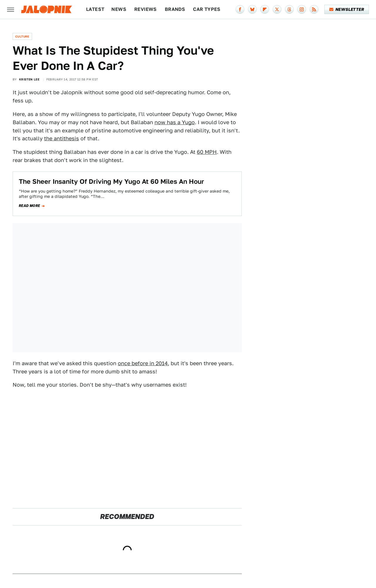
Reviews (146, 9)
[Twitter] (277, 9)
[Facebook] (240, 9)
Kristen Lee (29, 79)
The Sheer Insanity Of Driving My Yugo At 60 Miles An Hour (111, 181)
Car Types (207, 9)
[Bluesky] (252, 9)
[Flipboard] (265, 9)
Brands (175, 9)
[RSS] (314, 9)
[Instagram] (302, 9)
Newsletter (347, 9)
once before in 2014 (143, 363)
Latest (95, 9)
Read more (30, 206)
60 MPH (207, 152)
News (119, 9)
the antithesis (62, 138)
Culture (22, 36)
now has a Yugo (175, 122)
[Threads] (289, 9)
